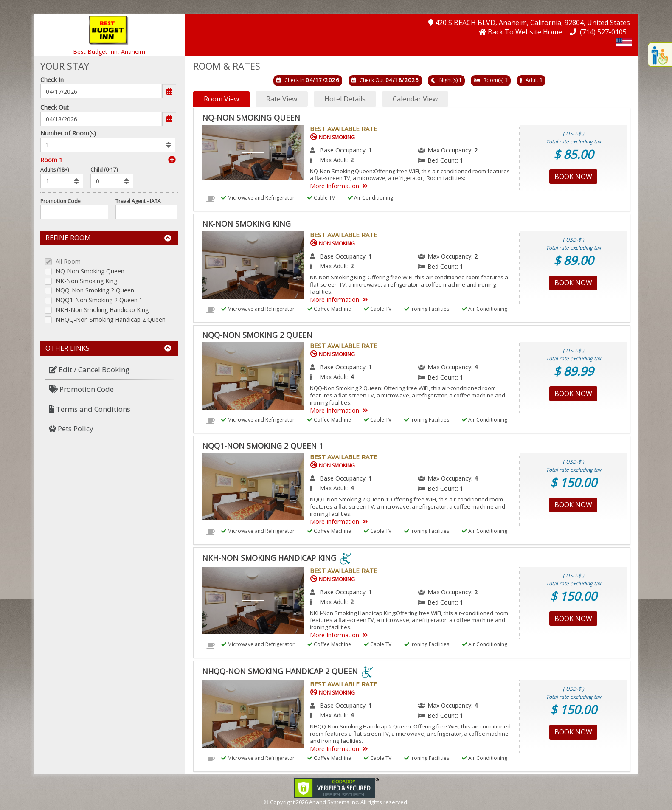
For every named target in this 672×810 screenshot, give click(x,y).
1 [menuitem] (370, 150)
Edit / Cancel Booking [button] (89, 370)
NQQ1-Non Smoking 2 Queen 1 (99, 300)
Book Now (573, 177)
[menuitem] (109, 370)
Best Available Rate (344, 129)
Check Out (55, 107)
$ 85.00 (574, 154)
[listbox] (108, 145)
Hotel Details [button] (345, 99)
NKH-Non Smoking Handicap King (102, 310)
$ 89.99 (574, 371)
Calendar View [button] (415, 99)
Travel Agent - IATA (138, 201)
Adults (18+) (55, 170)
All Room (68, 262)
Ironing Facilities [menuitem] (427, 309)
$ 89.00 (574, 260)
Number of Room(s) (68, 133)
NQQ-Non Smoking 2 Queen (95, 291)
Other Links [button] (108, 348)
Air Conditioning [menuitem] (370, 198)
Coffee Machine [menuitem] (329, 309)
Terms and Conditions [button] (90, 409)
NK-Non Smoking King (86, 281)
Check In (52, 80)
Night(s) (448, 80)
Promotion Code (60, 201)
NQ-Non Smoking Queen (90, 271)
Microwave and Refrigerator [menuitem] (258, 198)
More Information (340, 186)
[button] (109, 30)
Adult (532, 80)
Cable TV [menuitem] (321, 198)
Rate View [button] (282, 99)
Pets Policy (71, 429)
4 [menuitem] (476, 367)
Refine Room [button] (108, 238)
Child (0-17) (104, 170)
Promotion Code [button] (81, 389)
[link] (336, 787)
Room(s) (493, 80)
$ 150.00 (574, 482)
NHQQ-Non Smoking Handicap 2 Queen (111, 320)
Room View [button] (221, 99)
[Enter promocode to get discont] (74, 212)
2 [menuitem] (476, 150)
